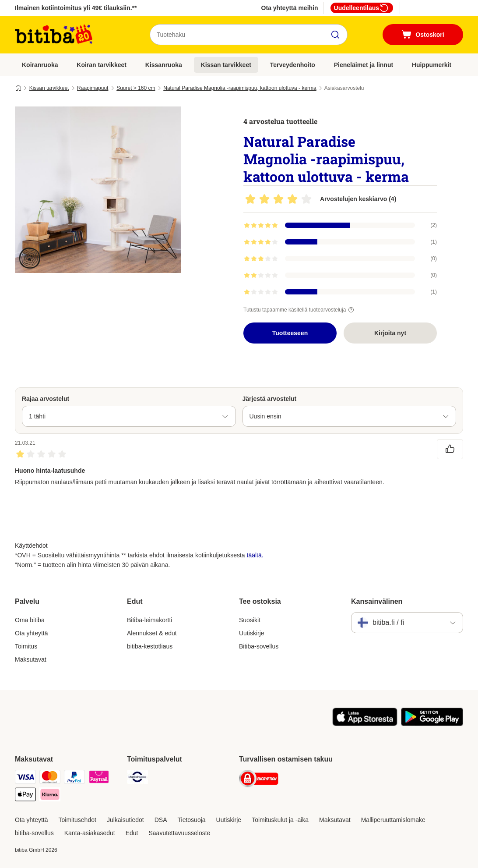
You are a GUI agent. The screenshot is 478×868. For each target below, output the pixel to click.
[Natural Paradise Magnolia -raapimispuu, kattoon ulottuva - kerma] (98, 190)
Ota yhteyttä (31, 633)
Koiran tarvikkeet (102, 65)
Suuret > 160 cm (136, 88)
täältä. (255, 555)
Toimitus (26, 646)
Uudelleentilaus (362, 8)
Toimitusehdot (77, 820)
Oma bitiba (30, 620)
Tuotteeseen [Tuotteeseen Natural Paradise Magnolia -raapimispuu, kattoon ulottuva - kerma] (290, 333)
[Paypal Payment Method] (74, 778)
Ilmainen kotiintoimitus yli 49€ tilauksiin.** (76, 8)
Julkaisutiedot (125, 820)
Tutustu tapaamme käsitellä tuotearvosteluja (300, 310)
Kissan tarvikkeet (226, 65)
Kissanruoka (164, 65)
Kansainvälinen (377, 601)
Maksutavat (31, 659)
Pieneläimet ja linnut (364, 65)
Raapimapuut (93, 88)
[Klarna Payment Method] (50, 796)
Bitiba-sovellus (259, 646)
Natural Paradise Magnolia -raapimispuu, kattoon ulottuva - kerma (240, 88)
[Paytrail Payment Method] (99, 778)
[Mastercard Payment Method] (50, 778)
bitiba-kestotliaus (150, 646)
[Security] (259, 780)
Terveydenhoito (293, 65)
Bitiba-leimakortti (149, 620)
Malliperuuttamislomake (393, 820)
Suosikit (250, 620)
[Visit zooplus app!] (365, 724)
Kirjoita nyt (390, 333)
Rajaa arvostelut (46, 399)
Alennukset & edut (152, 633)
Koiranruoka (40, 65)
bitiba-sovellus (34, 833)
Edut (132, 833)
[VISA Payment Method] (25, 778)
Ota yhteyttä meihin (290, 8)
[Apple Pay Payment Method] (25, 796)
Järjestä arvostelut (270, 399)
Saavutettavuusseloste (180, 833)
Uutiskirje (252, 633)
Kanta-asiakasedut (90, 833)
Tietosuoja (192, 820)
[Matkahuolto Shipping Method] (137, 778)
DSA (161, 820)
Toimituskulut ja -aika (280, 820)
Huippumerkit (432, 65)
